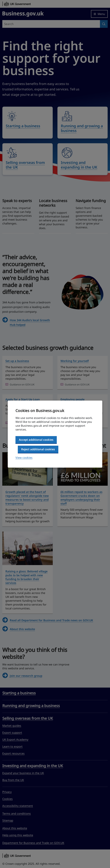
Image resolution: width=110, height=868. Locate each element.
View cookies (24, 458)
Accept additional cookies (36, 440)
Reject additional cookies (38, 449)
